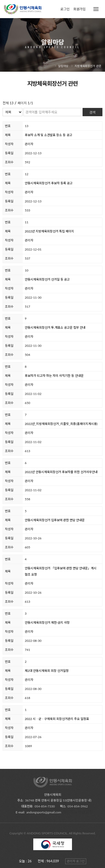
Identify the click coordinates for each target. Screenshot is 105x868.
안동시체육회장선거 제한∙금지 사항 (47, 623)
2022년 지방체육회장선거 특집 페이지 (49, 231)
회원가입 (79, 9)
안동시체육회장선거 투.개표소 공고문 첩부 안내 (55, 328)
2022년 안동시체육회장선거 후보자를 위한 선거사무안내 (61, 472)
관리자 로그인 (76, 861)
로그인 (65, 9)
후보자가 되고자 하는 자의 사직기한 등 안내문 (54, 376)
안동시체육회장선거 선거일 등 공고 (47, 279)
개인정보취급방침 (78, 812)
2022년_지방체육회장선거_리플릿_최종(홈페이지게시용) (61, 424)
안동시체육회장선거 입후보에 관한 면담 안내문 (55, 520)
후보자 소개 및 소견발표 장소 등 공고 (48, 135)
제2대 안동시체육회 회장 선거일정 (47, 671)
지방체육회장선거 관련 (88, 66)
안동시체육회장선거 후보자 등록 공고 (49, 183)
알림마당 (63, 66)
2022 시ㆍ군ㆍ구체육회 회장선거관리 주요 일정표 (57, 719)
